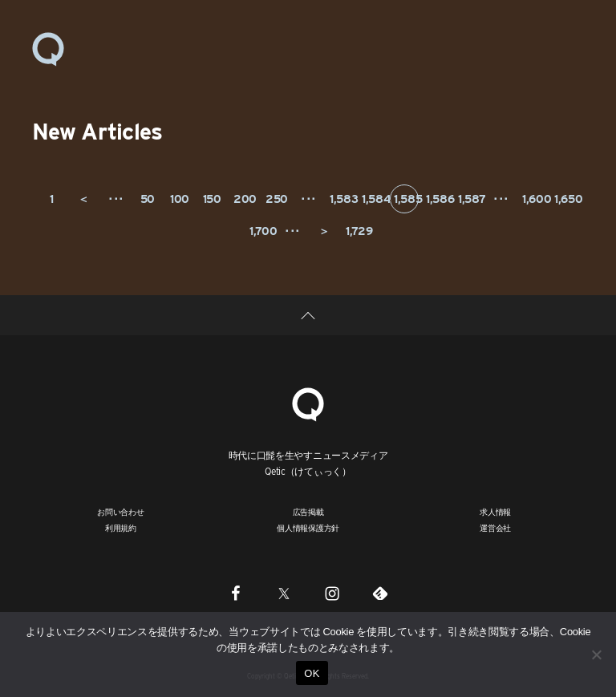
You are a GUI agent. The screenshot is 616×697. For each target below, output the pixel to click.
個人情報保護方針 (308, 528)
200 (245, 199)
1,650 (567, 199)
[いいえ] (596, 654)
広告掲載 (308, 512)
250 (277, 199)
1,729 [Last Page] (358, 231)
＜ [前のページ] (83, 199)
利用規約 (121, 528)
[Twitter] (284, 593)
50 (148, 199)
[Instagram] (332, 593)
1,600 (535, 199)
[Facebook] (236, 593)
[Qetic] (308, 402)
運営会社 (495, 528)
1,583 (342, 199)
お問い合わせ (121, 512)
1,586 (438, 199)
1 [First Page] (52, 199)
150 (212, 199)
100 (180, 199)
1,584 (374, 199)
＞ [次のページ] (324, 231)
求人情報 (495, 512)
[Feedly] (380, 593)
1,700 (262, 231)
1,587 (470, 199)
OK (312, 673)
